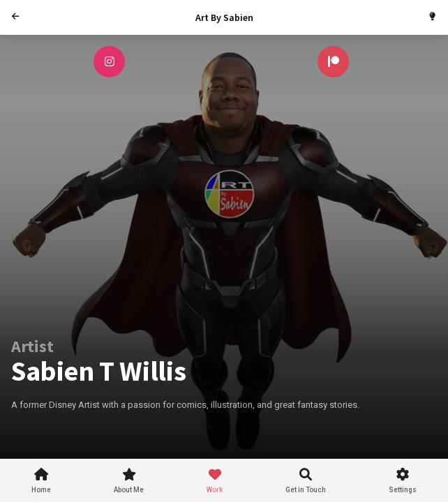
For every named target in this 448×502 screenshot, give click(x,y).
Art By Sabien (224, 17)
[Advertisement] (241, 428)
